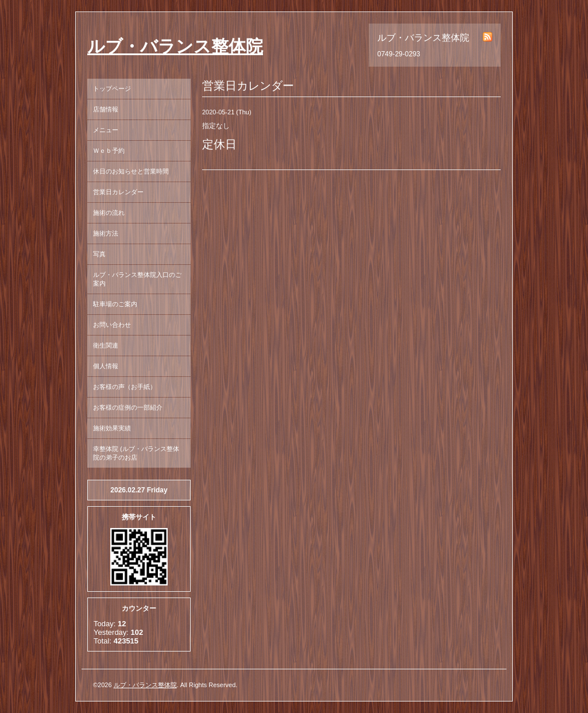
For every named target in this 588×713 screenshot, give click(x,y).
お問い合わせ (112, 325)
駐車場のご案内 (115, 304)
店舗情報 (106, 109)
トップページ (112, 88)
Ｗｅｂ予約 (109, 151)
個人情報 (106, 366)
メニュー (106, 130)
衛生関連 (106, 345)
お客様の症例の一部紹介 (128, 407)
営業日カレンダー (118, 192)
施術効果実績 (112, 428)
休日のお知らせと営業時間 (131, 171)
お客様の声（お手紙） (125, 387)
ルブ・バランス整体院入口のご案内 (137, 279)
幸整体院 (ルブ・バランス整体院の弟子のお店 (136, 453)
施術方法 (106, 233)
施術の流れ (109, 213)
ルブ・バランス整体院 (175, 46)
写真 (99, 254)
